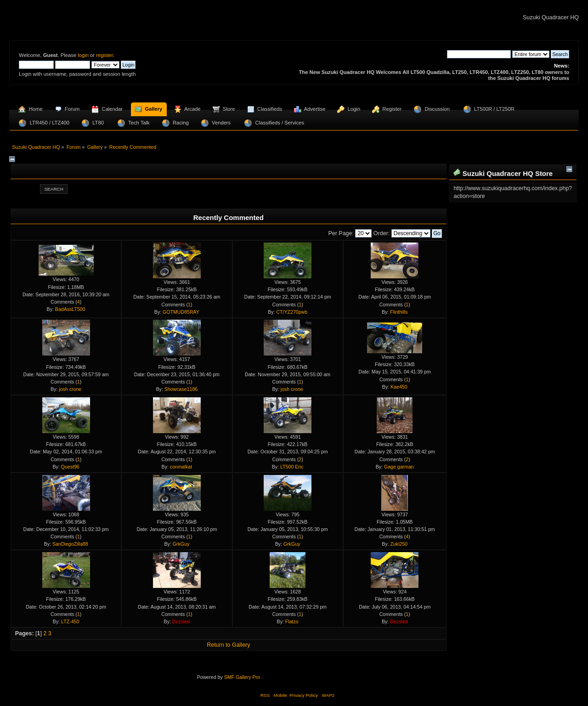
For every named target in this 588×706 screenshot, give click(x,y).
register (105, 55)
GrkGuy (181, 544)
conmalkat (181, 467)
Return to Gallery (228, 645)
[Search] (479, 54)
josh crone (70, 389)
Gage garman (399, 467)
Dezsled (181, 621)
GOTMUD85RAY (181, 312)
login (83, 55)
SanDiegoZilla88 (70, 544)
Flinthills (399, 312)
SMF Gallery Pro (242, 677)
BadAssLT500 (70, 309)
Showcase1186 (181, 389)
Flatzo (292, 621)
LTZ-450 (70, 621)
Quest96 (70, 467)
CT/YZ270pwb (292, 312)
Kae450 (399, 387)
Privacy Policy (304, 695)
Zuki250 (399, 544)
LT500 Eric (292, 467)
